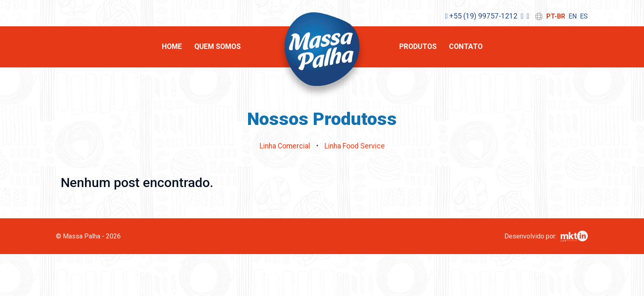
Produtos (418, 46)
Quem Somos (217, 46)
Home (172, 46)
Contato (466, 46)
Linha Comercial (285, 146)
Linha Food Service (355, 146)
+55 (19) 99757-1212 (481, 16)
